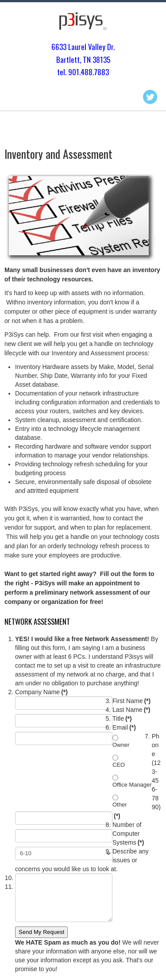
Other (120, 805)
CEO (119, 765)
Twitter (150, 97)
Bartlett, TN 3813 (81, 60)
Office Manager (132, 785)
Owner (121, 745)
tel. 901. (69, 72)
